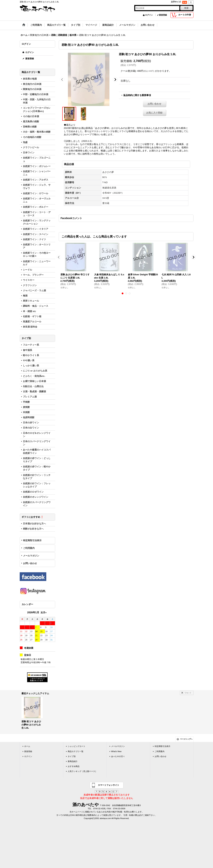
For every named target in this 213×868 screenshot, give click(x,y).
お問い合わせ (30, 563)
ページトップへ (186, 739)
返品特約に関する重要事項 (137, 95)
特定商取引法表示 (32, 540)
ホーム (27, 746)
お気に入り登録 (154, 113)
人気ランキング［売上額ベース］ (82, 771)
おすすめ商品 (74, 766)
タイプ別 (72, 756)
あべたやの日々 (118, 756)
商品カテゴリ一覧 (76, 751)
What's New (116, 751)
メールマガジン (31, 556)
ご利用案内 (29, 548)
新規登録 (163, 15)
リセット (188, 693)
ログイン (149, 15)
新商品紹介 (73, 761)
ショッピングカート (77, 746)
